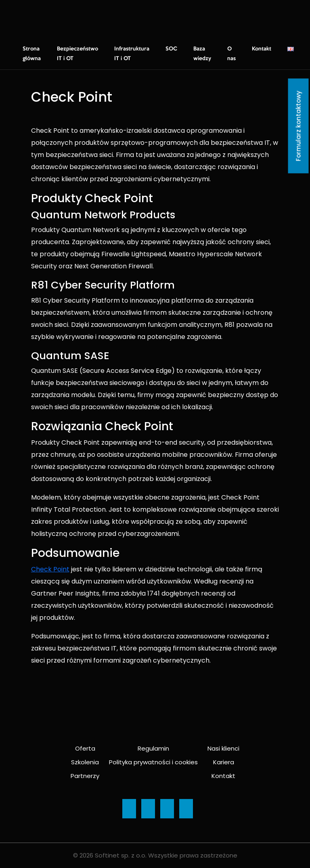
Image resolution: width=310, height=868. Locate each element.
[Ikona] (129, 809)
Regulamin (153, 748)
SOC (171, 49)
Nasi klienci (223, 748)
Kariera (224, 762)
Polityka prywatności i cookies (153, 762)
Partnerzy (85, 776)
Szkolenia (85, 762)
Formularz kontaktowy (298, 126)
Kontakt (262, 49)
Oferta (85, 748)
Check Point (50, 569)
